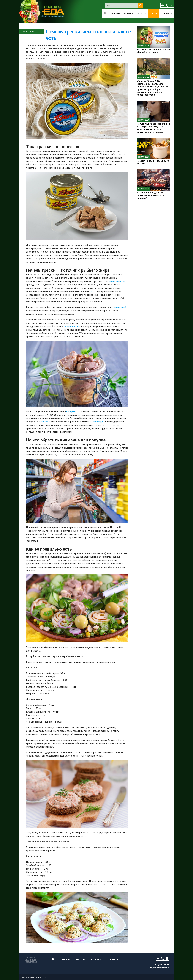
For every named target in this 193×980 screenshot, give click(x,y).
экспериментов (117, 281)
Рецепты (141, 13)
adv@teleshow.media (159, 968)
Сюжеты (115, 13)
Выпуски (128, 13)
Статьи (154, 13)
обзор (93, 291)
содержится (73, 411)
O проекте (166, 13)
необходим (99, 422)
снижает (45, 422)
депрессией (120, 307)
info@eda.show (162, 965)
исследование (72, 326)
